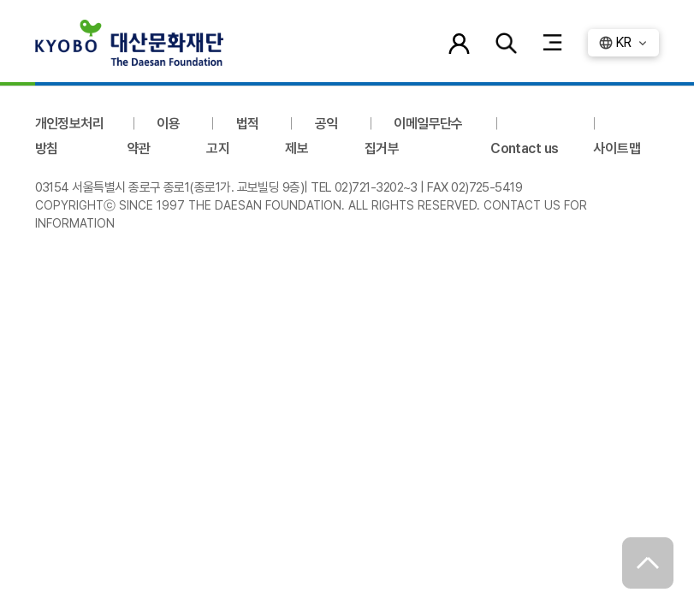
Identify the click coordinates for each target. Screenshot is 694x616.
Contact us (525, 148)
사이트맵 (617, 148)
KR (623, 42)
